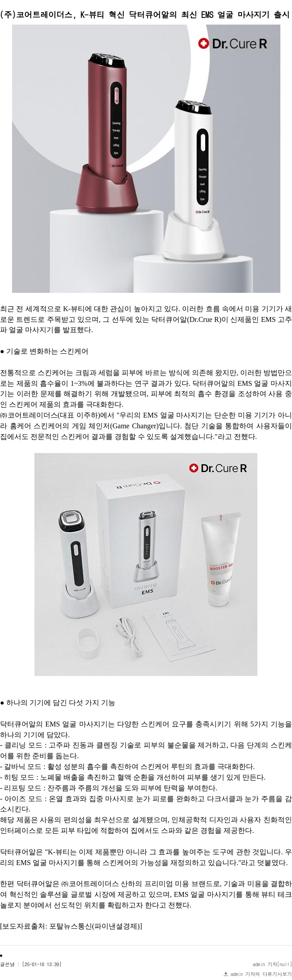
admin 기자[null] (272, 964)
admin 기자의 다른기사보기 (262, 974)
